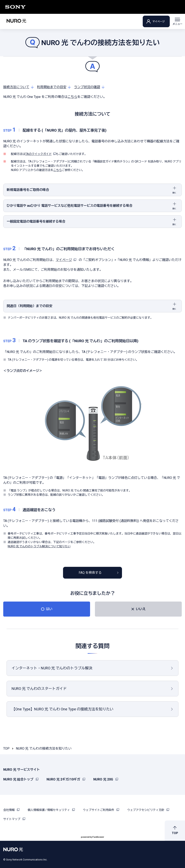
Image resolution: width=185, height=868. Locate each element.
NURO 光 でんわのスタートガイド (39, 689)
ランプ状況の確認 (87, 87)
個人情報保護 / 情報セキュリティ (51, 810)
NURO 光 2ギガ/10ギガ (66, 779)
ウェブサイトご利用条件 (101, 810)
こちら (72, 97)
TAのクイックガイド (41, 154)
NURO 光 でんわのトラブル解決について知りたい (39, 546)
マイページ (159, 22)
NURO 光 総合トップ (21, 779)
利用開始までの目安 (52, 87)
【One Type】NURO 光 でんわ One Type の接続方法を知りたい (63, 709)
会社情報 (11, 810)
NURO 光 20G (106, 779)
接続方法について (16, 87)
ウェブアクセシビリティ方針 (148, 810)
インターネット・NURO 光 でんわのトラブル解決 (52, 668)
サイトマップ (14, 819)
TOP (6, 748)
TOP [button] (175, 833)
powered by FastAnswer (92, 837)
